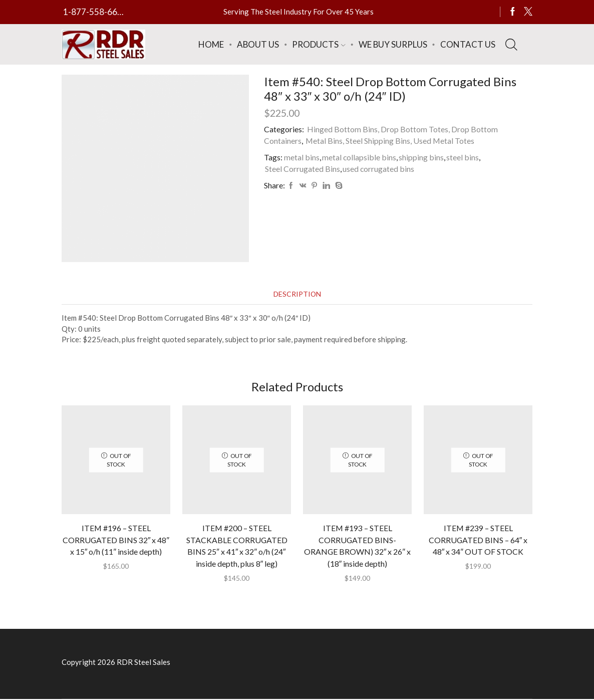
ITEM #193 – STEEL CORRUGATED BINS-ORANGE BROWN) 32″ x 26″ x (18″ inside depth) (357, 546)
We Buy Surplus (393, 44)
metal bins (302, 157)
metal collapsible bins (359, 157)
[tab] (297, 294)
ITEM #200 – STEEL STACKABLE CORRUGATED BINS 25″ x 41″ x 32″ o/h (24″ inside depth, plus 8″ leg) (237, 546)
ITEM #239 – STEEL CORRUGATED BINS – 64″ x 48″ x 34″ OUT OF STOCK (478, 540)
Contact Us (468, 44)
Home (211, 44)
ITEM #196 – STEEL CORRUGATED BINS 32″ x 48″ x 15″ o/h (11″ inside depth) (116, 540)
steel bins (463, 157)
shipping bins (422, 157)
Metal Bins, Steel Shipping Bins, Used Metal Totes (390, 141)
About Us (258, 44)
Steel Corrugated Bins (303, 169)
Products (319, 44)
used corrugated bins (379, 169)
